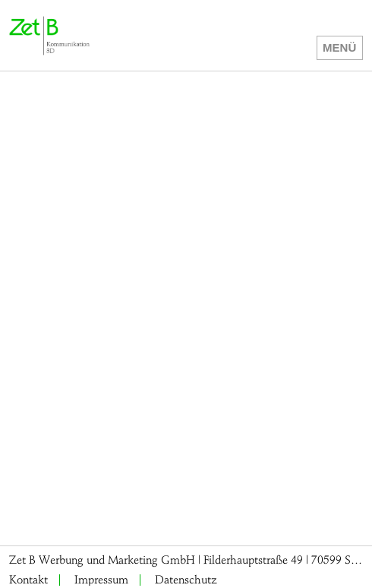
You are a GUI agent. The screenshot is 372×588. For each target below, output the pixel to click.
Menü (339, 47)
